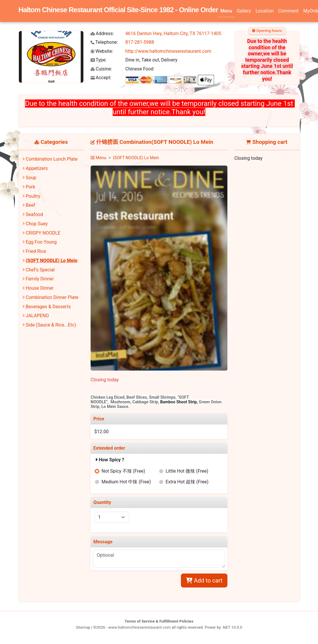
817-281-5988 (140, 42)
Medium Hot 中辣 (126, 482)
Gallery (244, 11)
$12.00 (101, 432)
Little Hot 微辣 (187, 471)
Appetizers (37, 168)
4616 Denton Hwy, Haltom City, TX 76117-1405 (173, 33)
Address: (102, 33)
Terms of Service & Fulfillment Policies (159, 621)
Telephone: (104, 42)
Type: (99, 60)
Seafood (34, 214)
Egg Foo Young (41, 242)
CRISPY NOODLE (43, 233)
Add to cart (204, 580)
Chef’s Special (40, 270)
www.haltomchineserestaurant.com (140, 627)
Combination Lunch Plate (52, 159)
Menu (226, 11)
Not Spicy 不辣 (123, 471)
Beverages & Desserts (48, 307)
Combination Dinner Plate (52, 297)
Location (265, 11)
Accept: (101, 78)
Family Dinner (40, 279)
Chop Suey (37, 224)
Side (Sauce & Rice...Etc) (51, 325)
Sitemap (83, 627)
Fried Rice (36, 251)
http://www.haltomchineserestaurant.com (168, 51)
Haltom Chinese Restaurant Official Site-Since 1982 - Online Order (118, 10)
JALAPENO (37, 316)
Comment (288, 11)
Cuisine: (101, 69)
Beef (30, 205)
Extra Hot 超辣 (187, 482)
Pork (30, 187)
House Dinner (39, 288)
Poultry (33, 196)
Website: (102, 51)
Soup (31, 178)
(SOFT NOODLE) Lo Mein (51, 261)
